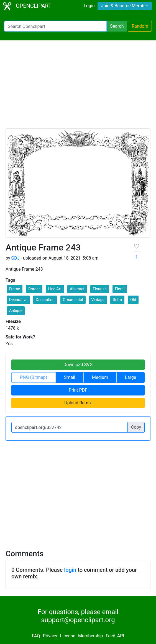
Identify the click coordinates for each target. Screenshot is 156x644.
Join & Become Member (125, 6)
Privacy (50, 636)
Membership (90, 636)
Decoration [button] (45, 300)
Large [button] (131, 377)
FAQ (36, 636)
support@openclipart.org (78, 620)
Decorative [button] (18, 300)
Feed (111, 636)
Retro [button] (117, 300)
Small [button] (70, 377)
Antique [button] (16, 311)
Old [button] (133, 300)
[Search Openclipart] (55, 26)
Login (89, 6)
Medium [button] (100, 377)
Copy (136, 427)
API (121, 636)
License (68, 636)
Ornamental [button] (73, 300)
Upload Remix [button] (78, 403)
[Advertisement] (78, 87)
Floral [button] (120, 289)
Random (140, 26)
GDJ (15, 258)
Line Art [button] (55, 289)
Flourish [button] (100, 289)
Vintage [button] (98, 300)
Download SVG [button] (78, 365)
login (70, 570)
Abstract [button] (77, 289)
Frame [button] (15, 289)
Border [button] (34, 289)
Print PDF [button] (78, 390)
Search (117, 26)
